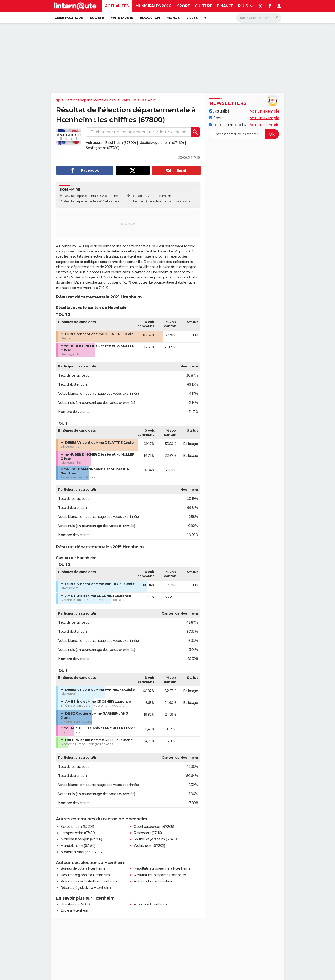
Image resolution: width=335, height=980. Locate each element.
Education (150, 18)
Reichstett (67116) (148, 833)
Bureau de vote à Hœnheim (83, 868)
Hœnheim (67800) (75, 904)
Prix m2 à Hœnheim (150, 904)
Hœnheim (139, 201)
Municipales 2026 (153, 6)
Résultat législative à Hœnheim (85, 888)
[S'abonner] (244, 134)
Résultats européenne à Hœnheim (162, 868)
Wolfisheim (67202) (149, 846)
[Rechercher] (259, 18)
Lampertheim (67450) (78, 833)
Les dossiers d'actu (228, 125)
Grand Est (128, 100)
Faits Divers (122, 18)
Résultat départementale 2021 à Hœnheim (93, 196)
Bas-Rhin (148, 100)
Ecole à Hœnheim (75, 910)
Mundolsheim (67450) (78, 846)
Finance (225, 6)
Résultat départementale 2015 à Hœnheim (92, 201)
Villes (192, 18)
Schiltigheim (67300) (102, 148)
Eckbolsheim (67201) (77, 827)
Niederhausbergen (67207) (82, 852)
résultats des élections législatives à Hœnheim (106, 256)
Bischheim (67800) (121, 143)
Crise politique (69, 18)
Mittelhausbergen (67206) (81, 839)
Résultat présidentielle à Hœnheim (89, 881)
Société (97, 18)
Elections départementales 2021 (90, 100)
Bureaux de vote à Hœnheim (151, 196)
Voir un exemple (265, 111)
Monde (173, 18)
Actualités (117, 6)
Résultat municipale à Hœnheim (160, 875)
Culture (204, 6)
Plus (246, 6)
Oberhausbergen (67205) (154, 827)
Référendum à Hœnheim (154, 881)
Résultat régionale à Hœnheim (85, 875)
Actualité (219, 111)
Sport (184, 6)
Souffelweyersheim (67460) (162, 143)
